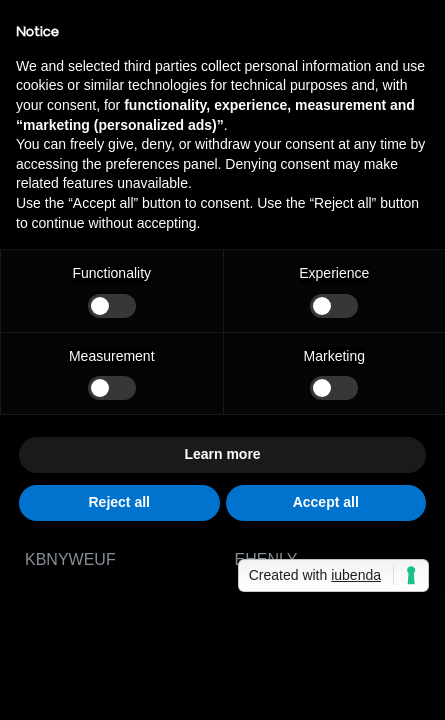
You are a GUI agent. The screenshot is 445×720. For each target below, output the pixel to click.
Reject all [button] (119, 502)
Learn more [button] (222, 454)
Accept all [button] (326, 502)
